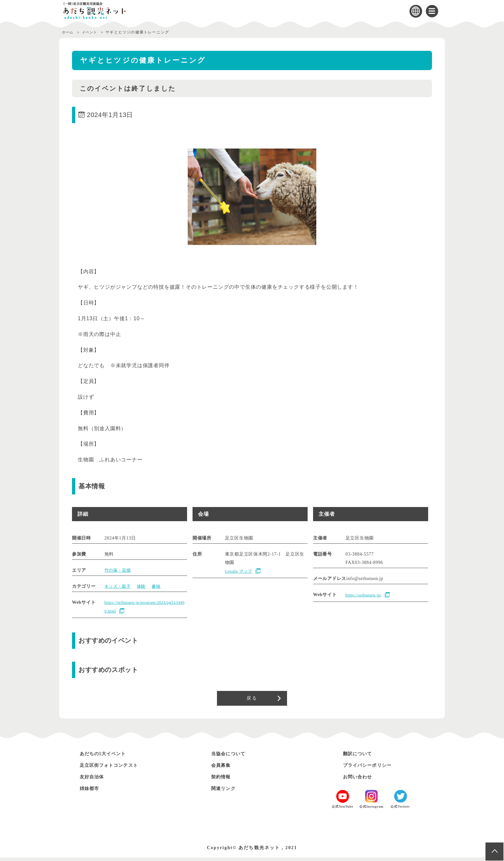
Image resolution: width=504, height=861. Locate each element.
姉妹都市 (92, 792)
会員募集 (223, 769)
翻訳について (361, 757)
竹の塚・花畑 (119, 570)
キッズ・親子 (119, 586)
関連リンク (226, 792)
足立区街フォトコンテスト (115, 769)
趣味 (159, 586)
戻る (252, 700)
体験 (144, 586)
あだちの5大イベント (108, 757)
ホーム (68, 32)
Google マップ (240, 571)
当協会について (232, 757)
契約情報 (223, 780)
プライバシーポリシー (373, 769)
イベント (93, 32)
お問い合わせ (361, 780)
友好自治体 (94, 780)
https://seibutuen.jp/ (366, 595)
